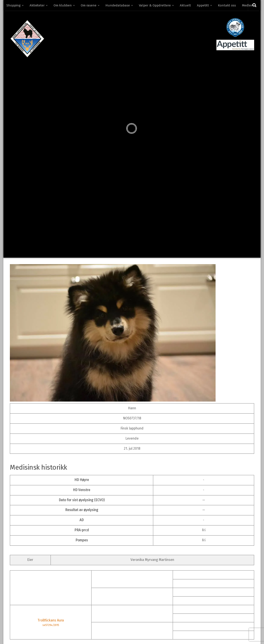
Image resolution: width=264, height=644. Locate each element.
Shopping (13, 5)
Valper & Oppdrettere (155, 5)
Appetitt (203, 5)
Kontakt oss (227, 5)
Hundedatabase (118, 5)
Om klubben (63, 5)
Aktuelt (185, 5)
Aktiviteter (37, 5)
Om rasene (89, 5)
